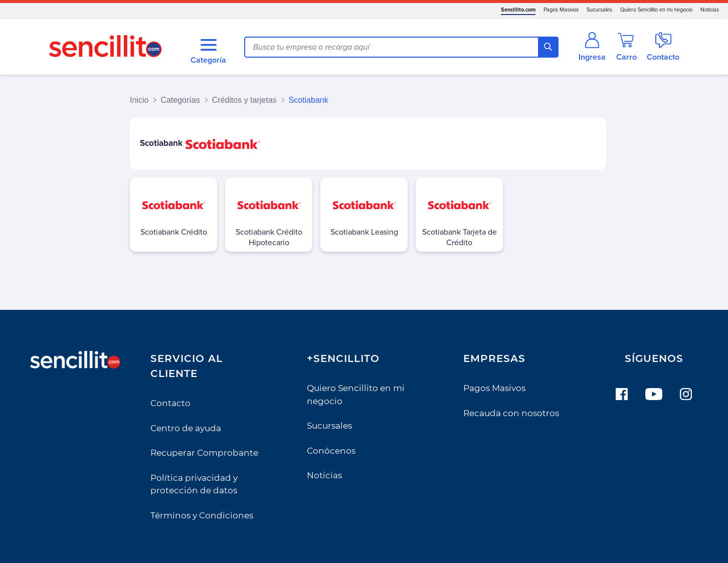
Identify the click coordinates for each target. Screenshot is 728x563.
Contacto (170, 403)
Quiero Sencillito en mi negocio (656, 10)
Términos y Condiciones (202, 515)
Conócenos (331, 451)
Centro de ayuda (186, 428)
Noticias (710, 10)
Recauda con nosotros (511, 413)
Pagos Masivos (561, 10)
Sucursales (599, 10)
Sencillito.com (518, 10)
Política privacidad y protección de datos (194, 484)
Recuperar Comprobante (204, 453)
